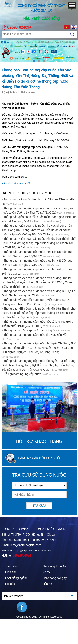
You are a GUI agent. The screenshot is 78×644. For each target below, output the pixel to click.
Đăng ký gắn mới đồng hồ (39, 458)
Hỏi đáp (10, 584)
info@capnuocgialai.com (26, 545)
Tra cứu (39, 506)
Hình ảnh (11, 572)
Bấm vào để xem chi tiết (16, 183)
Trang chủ (11, 566)
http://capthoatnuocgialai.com (33, 550)
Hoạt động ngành (16, 578)
